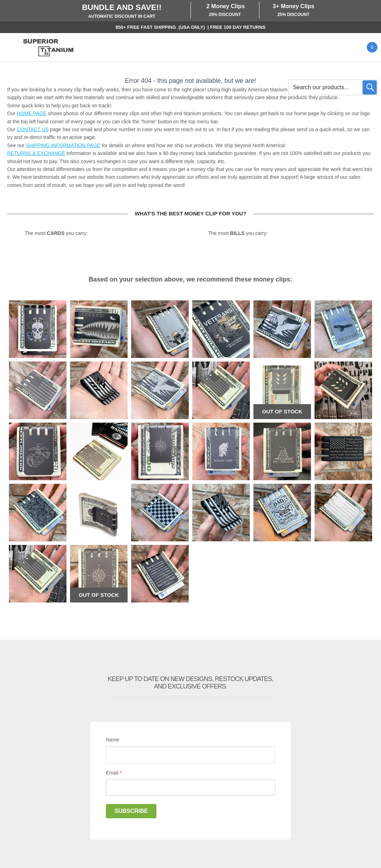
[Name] (190, 755)
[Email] (190, 787)
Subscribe (131, 811)
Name (112, 740)
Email (114, 773)
